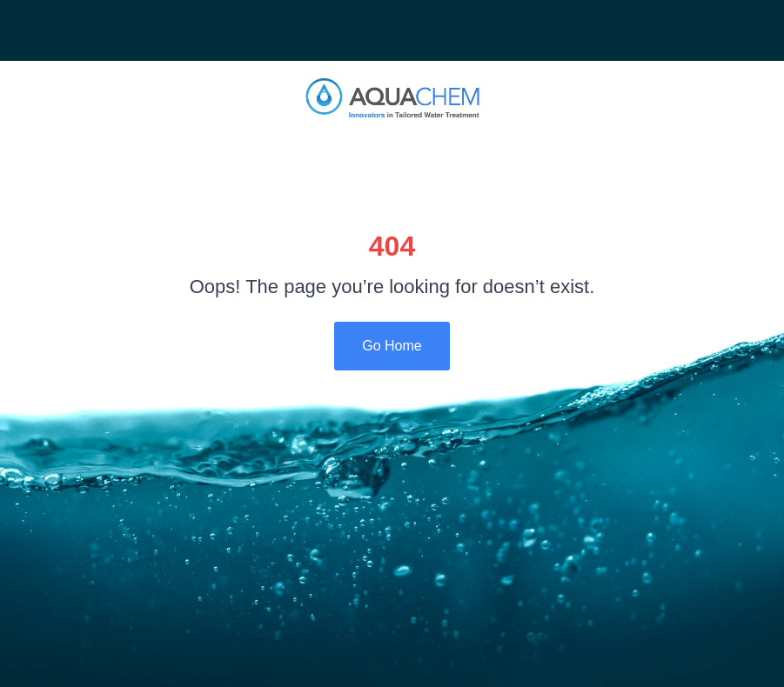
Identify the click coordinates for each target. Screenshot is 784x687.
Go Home (392, 346)
